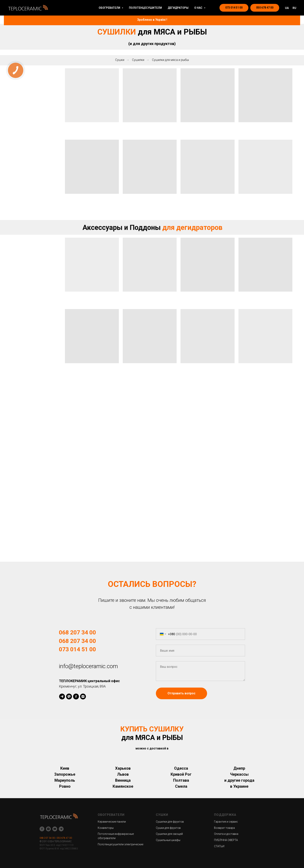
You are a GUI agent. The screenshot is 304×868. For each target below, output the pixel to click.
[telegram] (62, 696)
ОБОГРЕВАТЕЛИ (111, 815)
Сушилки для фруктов (170, 822)
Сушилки (138, 60)
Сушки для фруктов (168, 828)
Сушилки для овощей (169, 834)
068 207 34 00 (47, 838)
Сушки (120, 60)
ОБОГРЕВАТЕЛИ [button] (110, 8)
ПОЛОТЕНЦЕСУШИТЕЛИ (145, 8)
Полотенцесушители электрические (120, 844)
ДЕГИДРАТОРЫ (178, 8)
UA (287, 8)
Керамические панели (112, 822)
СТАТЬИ (219, 846)
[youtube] (55, 829)
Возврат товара (224, 828)
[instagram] (83, 696)
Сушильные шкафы (168, 840)
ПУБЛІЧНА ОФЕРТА (226, 840)
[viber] (69, 696)
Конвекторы (106, 828)
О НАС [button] (199, 8)
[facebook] (76, 696)
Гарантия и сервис (226, 822)
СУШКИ (162, 815)
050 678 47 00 (64, 838)
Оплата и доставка (226, 834)
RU (294, 8)
